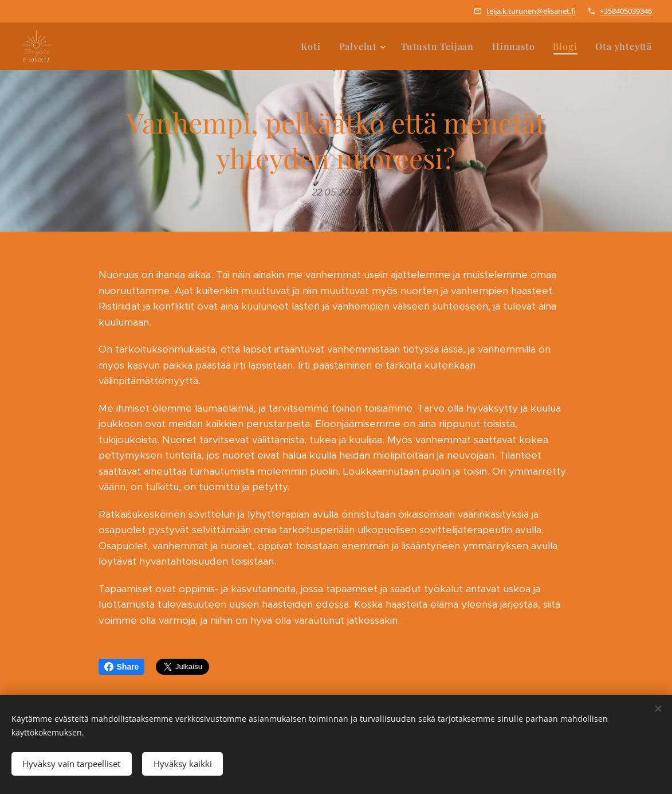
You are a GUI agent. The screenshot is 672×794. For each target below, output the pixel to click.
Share (122, 667)
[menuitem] (314, 46)
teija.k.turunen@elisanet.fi (531, 11)
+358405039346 (626, 11)
